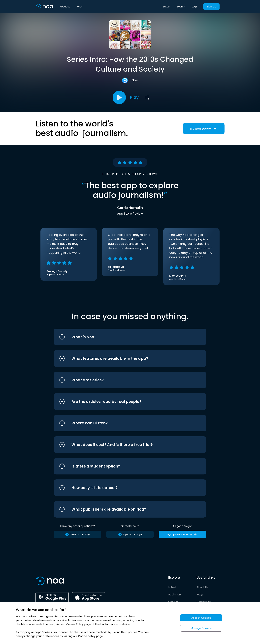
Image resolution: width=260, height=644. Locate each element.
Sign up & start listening (182, 534)
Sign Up (211, 7)
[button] (124, 337)
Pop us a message (130, 534)
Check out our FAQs (77, 534)
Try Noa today (204, 129)
